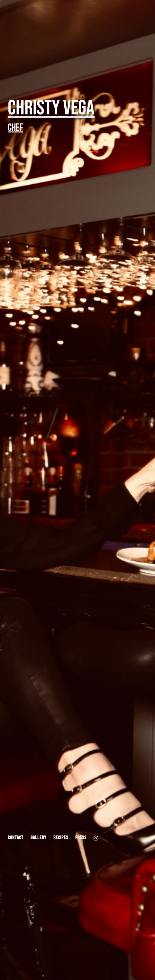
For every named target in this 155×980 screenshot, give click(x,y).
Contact (16, 838)
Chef (15, 128)
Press (81, 838)
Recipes (61, 838)
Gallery (38, 838)
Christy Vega (51, 108)
